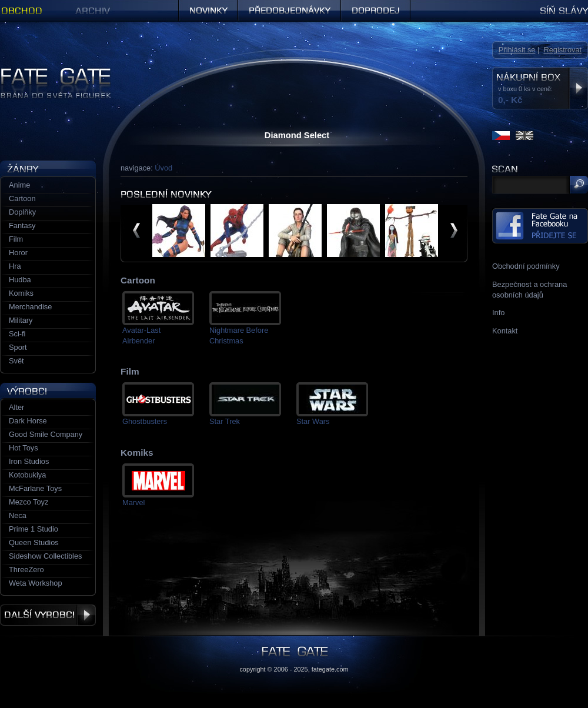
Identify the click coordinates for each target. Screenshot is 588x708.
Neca (18, 515)
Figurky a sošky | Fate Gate (46, 72)
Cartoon (22, 198)
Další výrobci (48, 615)
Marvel (133, 502)
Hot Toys (24, 448)
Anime (19, 185)
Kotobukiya (27, 475)
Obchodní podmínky (526, 266)
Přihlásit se (517, 50)
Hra (15, 266)
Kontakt (505, 331)
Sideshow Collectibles (45, 556)
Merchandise (30, 307)
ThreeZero (26, 570)
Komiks (21, 293)
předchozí (136, 231)
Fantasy (22, 226)
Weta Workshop (36, 583)
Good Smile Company (46, 434)
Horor (18, 253)
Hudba (20, 280)
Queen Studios (34, 542)
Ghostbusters (145, 421)
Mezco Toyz (29, 502)
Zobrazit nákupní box (578, 88)
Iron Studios (29, 461)
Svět (16, 361)
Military (21, 320)
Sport (18, 347)
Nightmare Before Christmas (239, 335)
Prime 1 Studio (34, 529)
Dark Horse (28, 421)
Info (498, 313)
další (454, 231)
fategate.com (330, 669)
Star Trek (225, 421)
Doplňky (22, 212)
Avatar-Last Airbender (141, 335)
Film (16, 239)
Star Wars (313, 421)
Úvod (163, 168)
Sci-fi (17, 334)
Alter (16, 407)
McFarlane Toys (35, 488)
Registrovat (562, 50)
